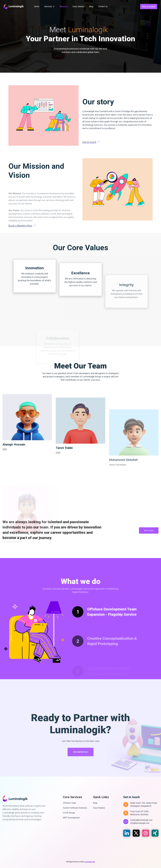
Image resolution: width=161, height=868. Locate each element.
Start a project (149, 7)
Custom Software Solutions (75, 808)
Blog (91, 6)
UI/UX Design (69, 813)
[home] (14, 7)
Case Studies (99, 808)
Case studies (78, 6)
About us (64, 6)
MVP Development (71, 818)
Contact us (103, 6)
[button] (49, 7)
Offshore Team (69, 803)
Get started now (80, 768)
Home (37, 6)
